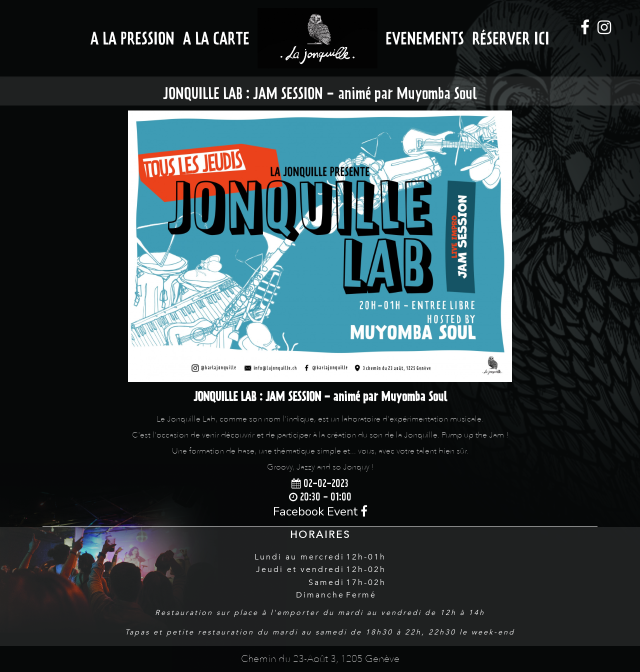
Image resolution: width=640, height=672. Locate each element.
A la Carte (216, 38)
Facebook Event (320, 511)
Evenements (425, 38)
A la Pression (132, 38)
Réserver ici (511, 38)
